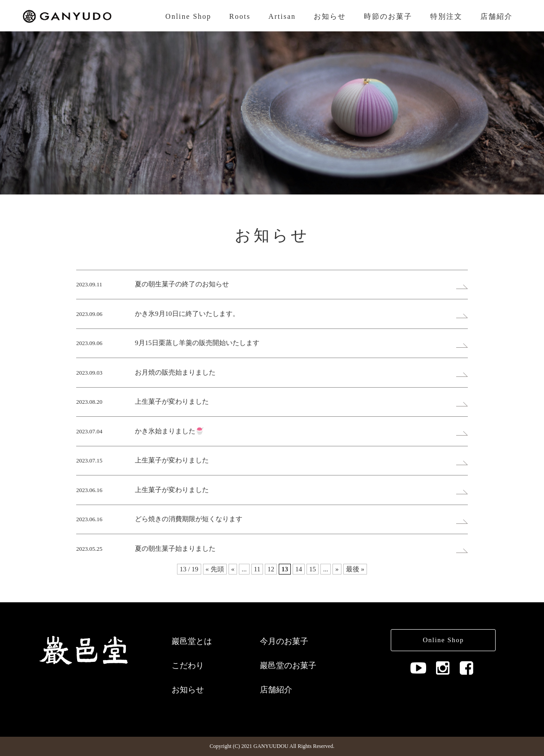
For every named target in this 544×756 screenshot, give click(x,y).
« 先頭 (215, 569)
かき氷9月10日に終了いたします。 (187, 314)
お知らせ (330, 16)
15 (313, 569)
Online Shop (188, 16)
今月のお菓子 (284, 641)
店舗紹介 (497, 16)
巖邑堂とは (192, 641)
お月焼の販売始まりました (175, 372)
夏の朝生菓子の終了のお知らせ (182, 284)
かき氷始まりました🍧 (169, 431)
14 (299, 569)
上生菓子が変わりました (172, 402)
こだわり (188, 665)
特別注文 (446, 16)
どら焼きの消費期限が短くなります (189, 519)
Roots (240, 16)
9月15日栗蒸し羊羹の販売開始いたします (197, 343)
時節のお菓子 (388, 16)
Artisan (282, 16)
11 (257, 569)
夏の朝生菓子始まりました (175, 549)
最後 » (355, 569)
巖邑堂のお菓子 (288, 665)
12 (271, 569)
